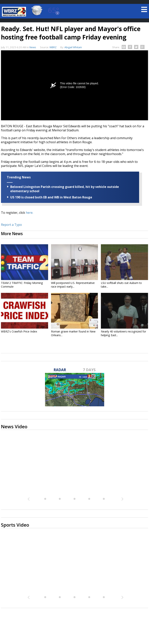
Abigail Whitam (73, 47)
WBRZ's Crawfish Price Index (19, 331)
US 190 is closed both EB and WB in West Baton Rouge (51, 197)
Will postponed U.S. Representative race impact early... (73, 285)
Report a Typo (11, 225)
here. (29, 213)
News (33, 47)
